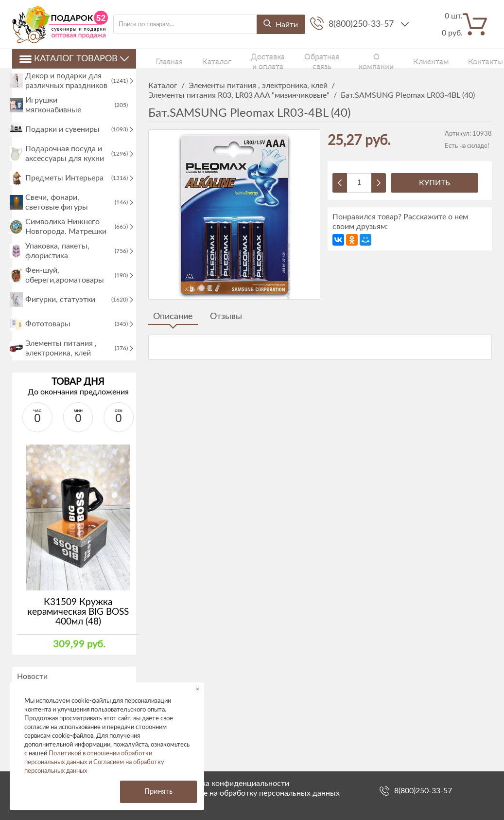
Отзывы (226, 317)
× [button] (198, 689)
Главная (159, 59)
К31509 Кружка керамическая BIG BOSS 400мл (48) (78, 637)
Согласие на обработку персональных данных (257, 793)
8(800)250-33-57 (362, 24)
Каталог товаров (74, 59)
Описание (173, 317)
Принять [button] (158, 792)
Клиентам (374, 59)
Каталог (188, 59)
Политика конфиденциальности (232, 784)
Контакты (410, 59)
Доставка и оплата (234, 59)
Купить (434, 183)
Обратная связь (289, 59)
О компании (335, 59)
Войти (464, 59)
